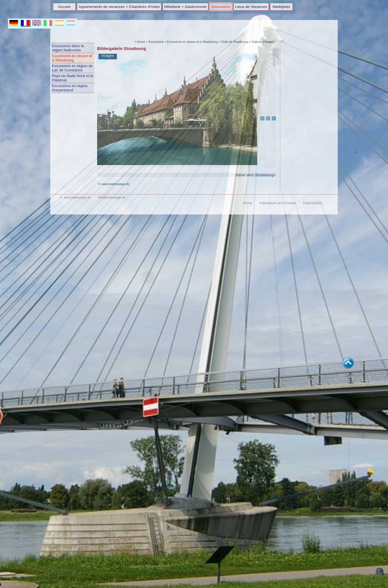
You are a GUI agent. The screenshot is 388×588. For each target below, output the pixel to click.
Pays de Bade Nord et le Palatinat (73, 78)
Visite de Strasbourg (235, 42)
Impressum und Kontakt (278, 203)
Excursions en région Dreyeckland (70, 88)
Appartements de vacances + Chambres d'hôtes (119, 7)
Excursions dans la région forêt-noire (68, 48)
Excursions (221, 7)
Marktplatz (281, 7)
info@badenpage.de (112, 197)
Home (141, 42)
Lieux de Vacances (251, 7)
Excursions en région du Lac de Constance (72, 68)
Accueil (64, 7)
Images (108, 56)
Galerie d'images (263, 42)
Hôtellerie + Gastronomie (185, 7)
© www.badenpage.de (114, 184)
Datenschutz (313, 203)
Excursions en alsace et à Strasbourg (72, 58)
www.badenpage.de (77, 197)
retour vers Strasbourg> (255, 175)
